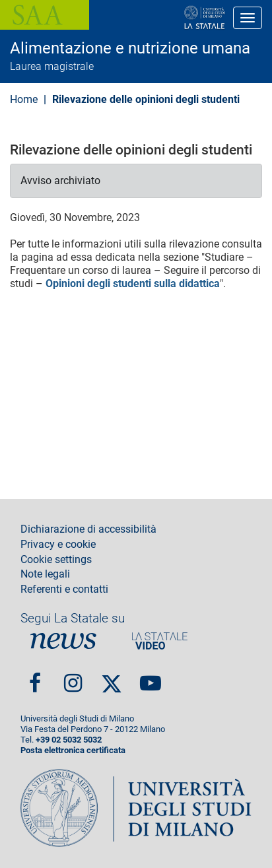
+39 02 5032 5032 (69, 740)
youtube (151, 678)
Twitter (112, 679)
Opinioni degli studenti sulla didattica (133, 284)
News (63, 641)
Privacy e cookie (58, 545)
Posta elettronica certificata (73, 750)
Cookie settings (56, 560)
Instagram (73, 678)
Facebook (35, 678)
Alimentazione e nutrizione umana (130, 48)
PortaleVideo (160, 641)
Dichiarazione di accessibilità (88, 529)
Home (24, 99)
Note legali (45, 574)
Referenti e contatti (64, 589)
